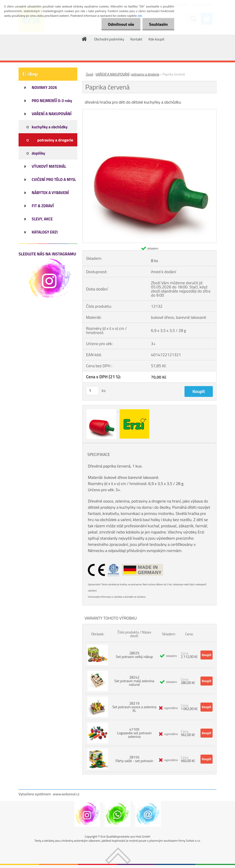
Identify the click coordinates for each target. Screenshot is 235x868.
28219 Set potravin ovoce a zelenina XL (134, 707)
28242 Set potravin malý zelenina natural (134, 681)
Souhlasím (158, 24)
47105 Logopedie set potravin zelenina (134, 733)
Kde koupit (156, 39)
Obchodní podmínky (109, 39)
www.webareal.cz (66, 794)
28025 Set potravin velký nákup (134, 655)
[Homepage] (85, 39)
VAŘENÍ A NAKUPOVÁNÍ (112, 74)
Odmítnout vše (121, 24)
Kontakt (136, 39)
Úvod (89, 74)
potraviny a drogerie (145, 74)
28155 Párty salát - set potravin (134, 759)
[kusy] (93, 391)
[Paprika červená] (149, 111)
